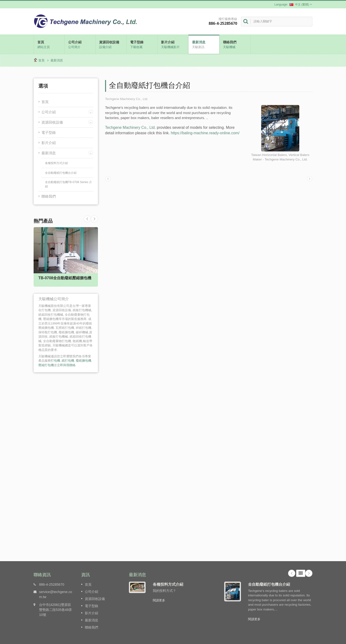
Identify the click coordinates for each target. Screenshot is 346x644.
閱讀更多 (159, 600)
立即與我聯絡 (66, 365)
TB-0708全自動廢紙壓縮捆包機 (65, 278)
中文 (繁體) (299, 5)
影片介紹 (173, 44)
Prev (94, 219)
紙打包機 (68, 361)
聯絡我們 (235, 44)
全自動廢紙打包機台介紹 (61, 173)
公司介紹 (80, 44)
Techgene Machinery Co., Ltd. (130, 127)
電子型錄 (142, 44)
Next (87, 219)
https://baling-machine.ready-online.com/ (205, 133)
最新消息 (204, 44)
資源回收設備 (111, 44)
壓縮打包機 (46, 365)
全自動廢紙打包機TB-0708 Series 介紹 (69, 184)
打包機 (55, 361)
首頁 (49, 44)
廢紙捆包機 (84, 361)
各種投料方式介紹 (56, 163)
